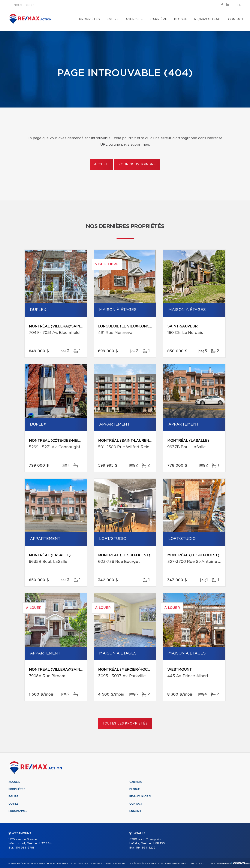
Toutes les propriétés (125, 724)
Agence (132, 19)
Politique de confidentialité (166, 864)
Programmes (18, 811)
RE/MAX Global (208, 19)
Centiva (238, 863)
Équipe (113, 19)
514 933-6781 (25, 848)
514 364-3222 (146, 848)
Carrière (159, 19)
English (135, 811)
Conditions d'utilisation (203, 864)
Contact (236, 19)
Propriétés (89, 19)
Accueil (101, 164)
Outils (13, 804)
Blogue (181, 19)
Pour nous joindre (137, 164)
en (240, 5)
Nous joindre (25, 5)
